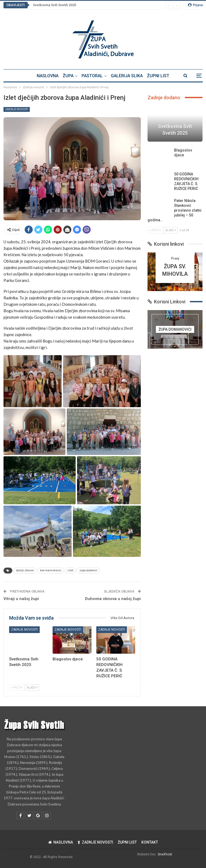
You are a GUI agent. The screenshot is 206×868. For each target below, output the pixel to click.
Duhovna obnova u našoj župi (113, 599)
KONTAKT (150, 842)
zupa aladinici (88, 570)
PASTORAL (92, 76)
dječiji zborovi (25, 570)
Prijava (195, 5)
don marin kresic (51, 570)
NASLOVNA (46, 76)
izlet (70, 570)
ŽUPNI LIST (160, 76)
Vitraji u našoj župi (21, 599)
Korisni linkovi (166, 244)
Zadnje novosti (17, 109)
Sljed (32, 687)
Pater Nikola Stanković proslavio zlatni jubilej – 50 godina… (174, 210)
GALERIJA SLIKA (128, 76)
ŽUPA (67, 76)
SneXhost (165, 854)
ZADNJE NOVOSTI (95, 842)
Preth (17, 687)
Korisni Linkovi (166, 302)
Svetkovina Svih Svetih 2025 (55, 5)
